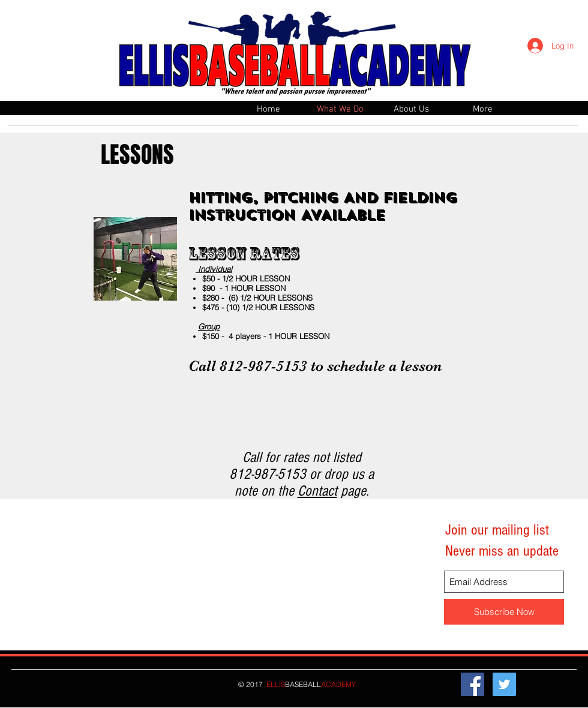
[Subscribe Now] (504, 612)
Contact (317, 491)
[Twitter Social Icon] (504, 684)
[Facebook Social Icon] (472, 684)
